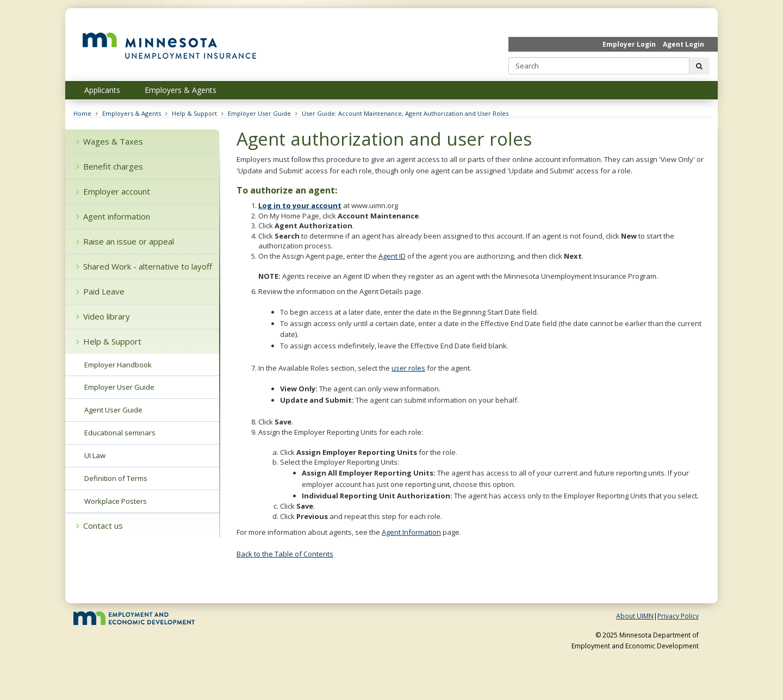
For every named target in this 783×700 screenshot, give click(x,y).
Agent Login (683, 44)
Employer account (113, 191)
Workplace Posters (116, 501)
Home (82, 113)
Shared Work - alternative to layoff (144, 266)
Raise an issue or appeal (125, 241)
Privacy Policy (678, 616)
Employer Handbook (118, 365)
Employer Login (629, 44)
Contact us (100, 526)
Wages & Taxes (110, 141)
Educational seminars (120, 433)
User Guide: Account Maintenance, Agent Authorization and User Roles (405, 113)
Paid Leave (100, 291)
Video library (103, 316)
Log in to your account (300, 205)
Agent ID (392, 256)
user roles (408, 368)
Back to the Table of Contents (285, 554)
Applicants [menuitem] (102, 90)
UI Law (95, 455)
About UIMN (635, 616)
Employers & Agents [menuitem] (181, 90)
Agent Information (411, 532)
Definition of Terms (116, 478)
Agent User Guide (113, 410)
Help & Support (194, 113)
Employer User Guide (259, 113)
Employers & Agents (132, 113)
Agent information (113, 216)
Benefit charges (110, 166)
